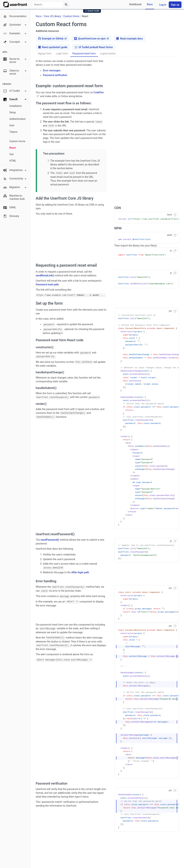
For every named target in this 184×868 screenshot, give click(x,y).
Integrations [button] (15, 170)
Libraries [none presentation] (7, 84)
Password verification (55, 75)
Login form (62, 54)
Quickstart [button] (15, 25)
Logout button (108, 54)
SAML (10, 208)
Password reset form (84, 54)
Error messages (52, 70)
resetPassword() (50, 539)
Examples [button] (15, 34)
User (12, 125)
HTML (13, 161)
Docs (150, 4)
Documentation (15, 16)
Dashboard (135, 4)
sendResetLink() (45, 275)
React (13, 148)
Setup (13, 112)
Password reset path (47, 284)
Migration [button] (15, 187)
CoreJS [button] (15, 99)
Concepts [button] (15, 42)
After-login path (80, 572)
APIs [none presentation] (5, 52)
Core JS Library (52, 16)
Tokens (13, 132)
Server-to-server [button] (15, 60)
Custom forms (17, 141)
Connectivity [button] (15, 179)
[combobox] (51, 5)
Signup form (45, 54)
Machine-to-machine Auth (14, 197)
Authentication (18, 119)
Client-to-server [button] (15, 72)
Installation (16, 106)
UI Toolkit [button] (15, 91)
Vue (11, 154)
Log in (163, 5)
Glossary (11, 216)
